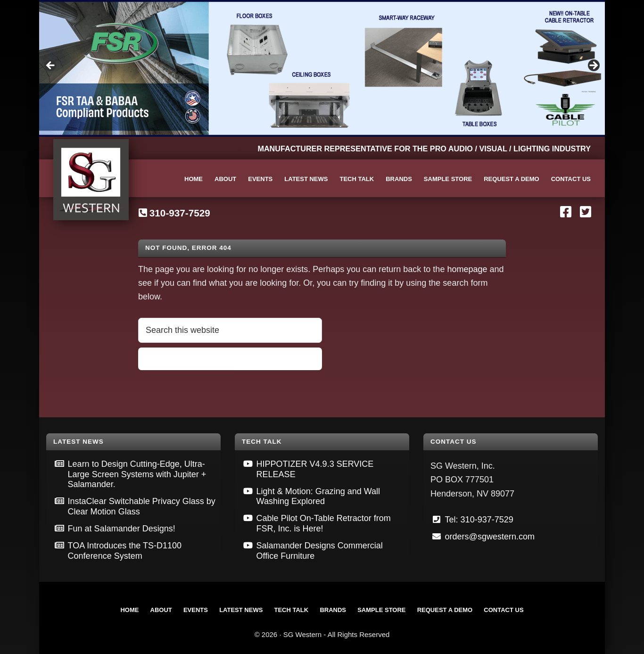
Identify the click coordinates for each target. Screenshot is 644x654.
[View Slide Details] (322, 68)
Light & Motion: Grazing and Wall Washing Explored (318, 497)
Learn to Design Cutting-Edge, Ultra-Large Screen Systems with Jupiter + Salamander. (137, 474)
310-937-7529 (180, 213)
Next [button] (593, 66)
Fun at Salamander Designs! (122, 529)
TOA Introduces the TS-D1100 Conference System (125, 551)
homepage (467, 269)
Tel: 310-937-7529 (479, 520)
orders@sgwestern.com (490, 537)
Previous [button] (51, 66)
